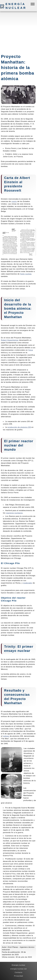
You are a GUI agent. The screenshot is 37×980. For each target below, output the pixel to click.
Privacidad (18, 976)
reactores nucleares (14, 513)
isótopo (6, 736)
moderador (28, 583)
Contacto (18, 972)
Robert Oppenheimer (10, 340)
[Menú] (33, 5)
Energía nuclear (16, 6)
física (31, 350)
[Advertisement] (18, 32)
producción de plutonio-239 (19, 427)
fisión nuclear (26, 274)
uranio (14, 201)
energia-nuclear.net (19, 969)
